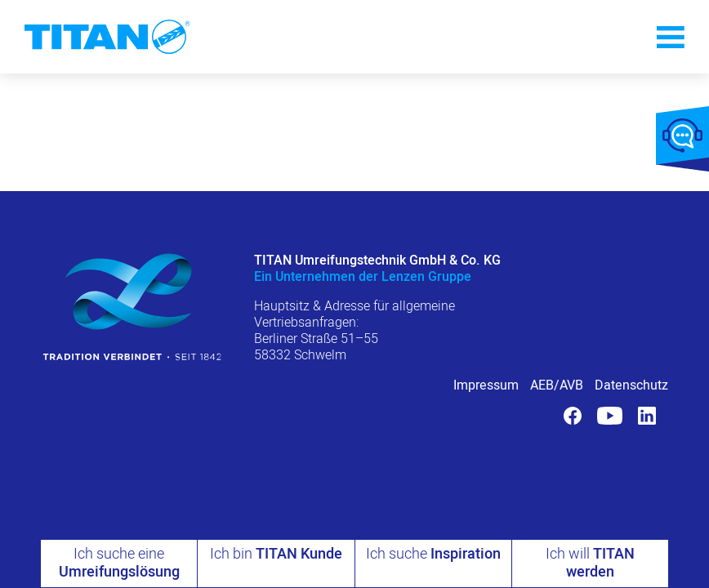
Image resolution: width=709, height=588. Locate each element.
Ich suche (433, 554)
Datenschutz (631, 385)
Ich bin (276, 554)
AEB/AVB (557, 385)
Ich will (590, 563)
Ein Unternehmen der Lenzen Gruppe (363, 277)
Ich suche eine (119, 563)
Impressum (486, 385)
